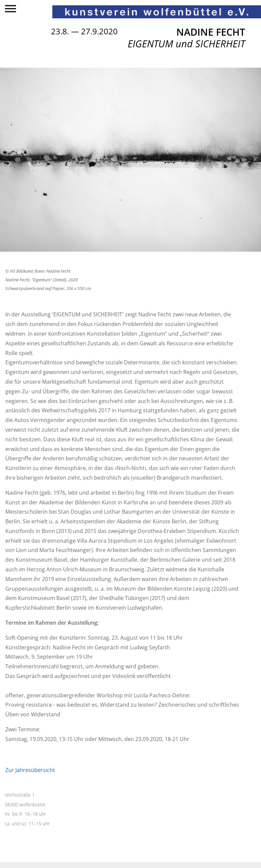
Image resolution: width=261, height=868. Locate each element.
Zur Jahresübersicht (30, 770)
